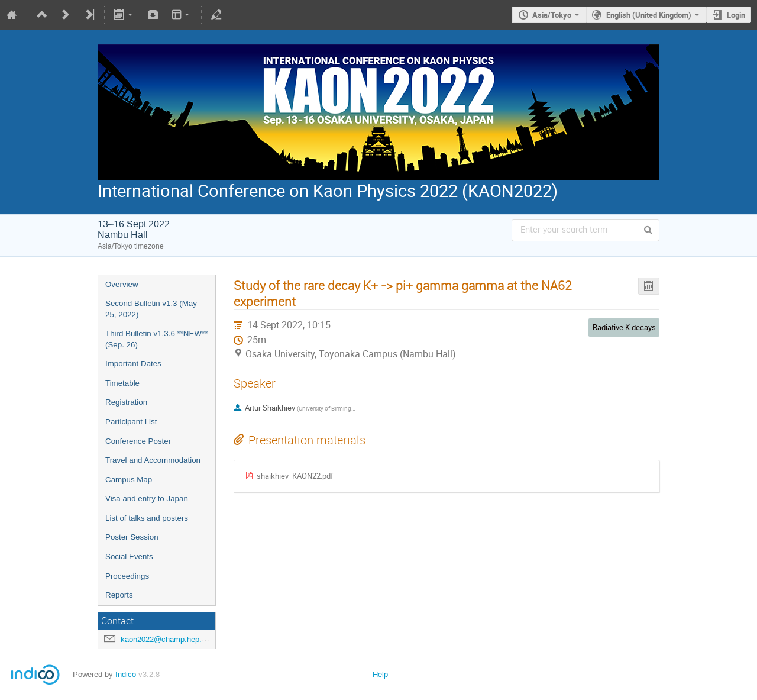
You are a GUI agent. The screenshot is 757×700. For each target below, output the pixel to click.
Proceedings (127, 576)
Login (736, 15)
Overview (122, 284)
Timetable (122, 383)
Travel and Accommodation (153, 460)
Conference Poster (138, 441)
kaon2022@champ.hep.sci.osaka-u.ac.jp (190, 639)
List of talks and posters (147, 518)
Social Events (129, 557)
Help (380, 674)
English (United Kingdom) (649, 15)
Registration (126, 402)
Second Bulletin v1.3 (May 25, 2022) (151, 309)
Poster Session (132, 537)
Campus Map (129, 480)
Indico (126, 674)
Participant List (131, 422)
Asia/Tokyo (552, 15)
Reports (119, 595)
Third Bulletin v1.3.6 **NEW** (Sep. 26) (156, 339)
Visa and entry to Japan (147, 499)
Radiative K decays (624, 327)
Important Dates (133, 364)
